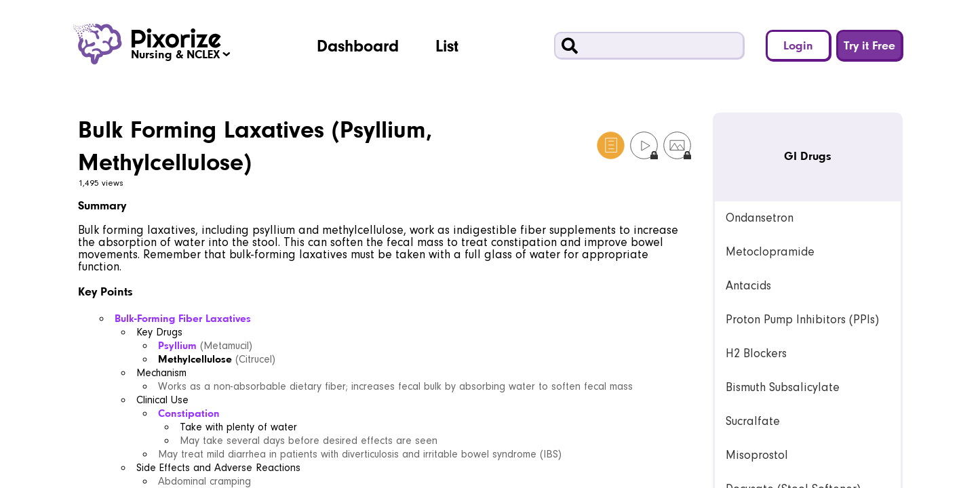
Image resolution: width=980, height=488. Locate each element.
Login (798, 45)
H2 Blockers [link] (756, 353)
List (447, 45)
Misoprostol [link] (757, 455)
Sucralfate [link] (753, 421)
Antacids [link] (748, 286)
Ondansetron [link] (760, 218)
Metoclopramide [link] (770, 252)
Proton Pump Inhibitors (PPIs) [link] (802, 320)
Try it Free (869, 45)
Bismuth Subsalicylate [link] (783, 387)
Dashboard (358, 45)
